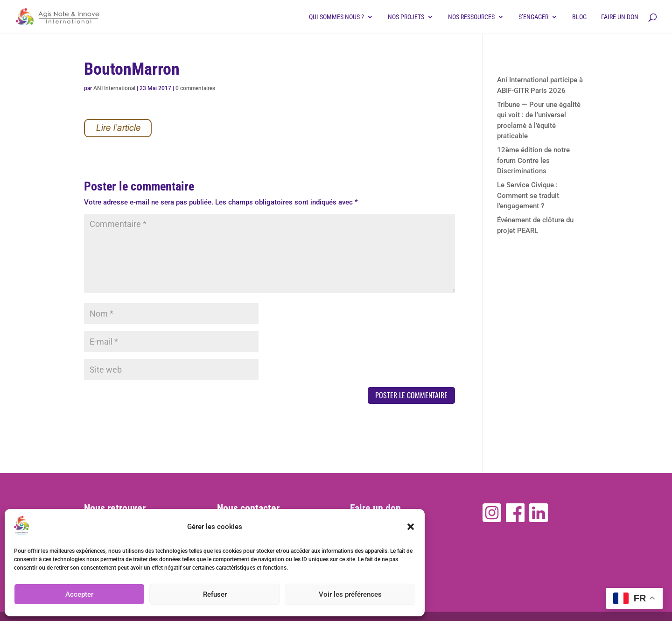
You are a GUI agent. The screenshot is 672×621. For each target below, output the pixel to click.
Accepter (79, 594)
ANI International (114, 88)
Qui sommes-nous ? (336, 17)
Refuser (215, 594)
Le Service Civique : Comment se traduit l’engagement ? (528, 195)
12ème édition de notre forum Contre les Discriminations (533, 160)
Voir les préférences (350, 594)
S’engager (533, 17)
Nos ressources (471, 17)
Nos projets (406, 17)
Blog (579, 17)
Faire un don (620, 17)
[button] (411, 527)
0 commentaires (195, 88)
